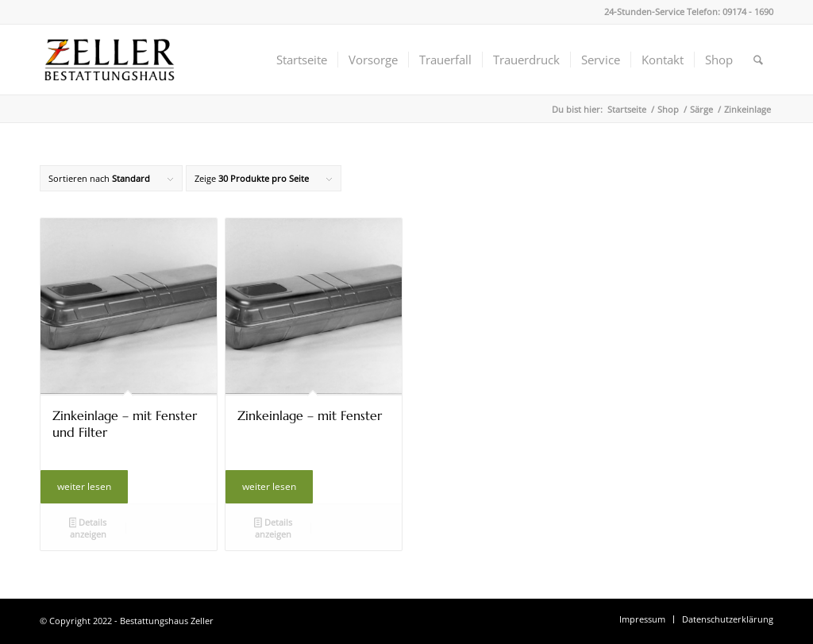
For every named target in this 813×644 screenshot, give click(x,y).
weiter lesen (84, 486)
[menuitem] (302, 60)
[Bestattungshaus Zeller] (110, 60)
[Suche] (758, 60)
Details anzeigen (88, 528)
